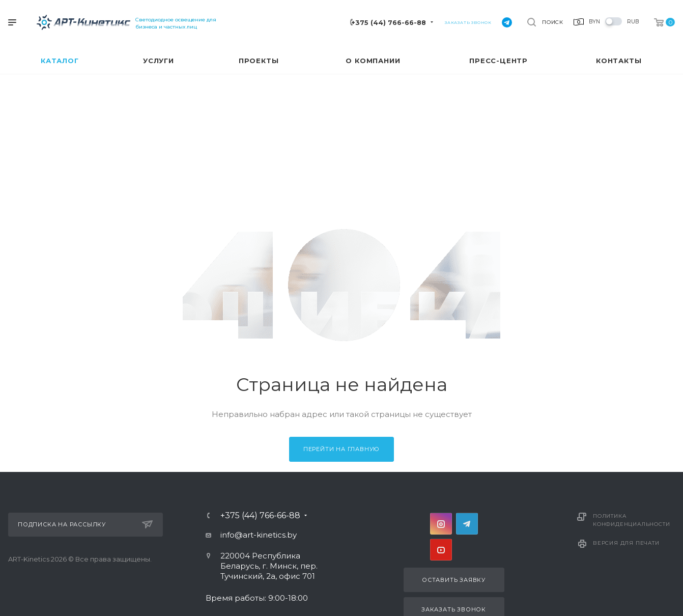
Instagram (441, 524)
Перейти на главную (342, 449)
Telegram (467, 524)
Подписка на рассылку (85, 524)
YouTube (441, 550)
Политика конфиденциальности (631, 520)
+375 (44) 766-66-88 (389, 23)
